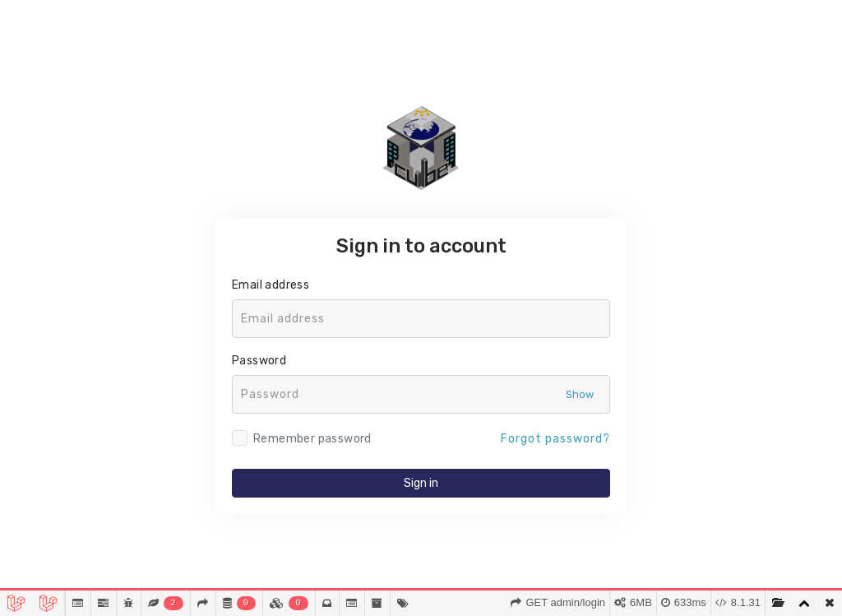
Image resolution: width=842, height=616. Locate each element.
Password (259, 361)
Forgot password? (555, 439)
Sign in (421, 483)
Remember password (312, 439)
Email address (271, 285)
